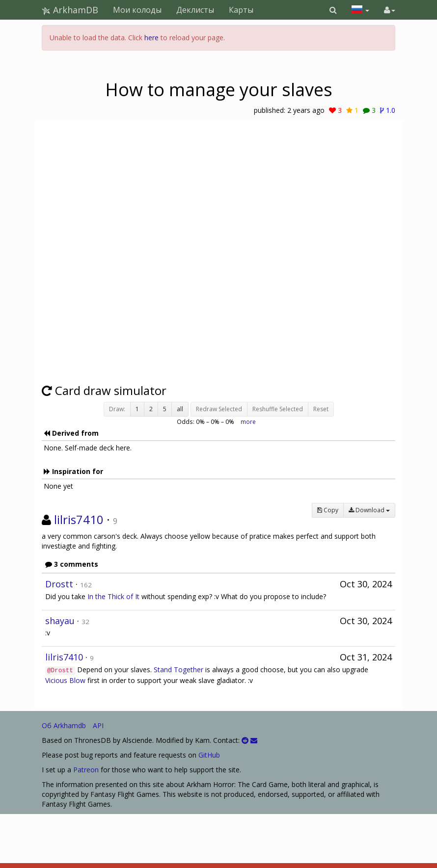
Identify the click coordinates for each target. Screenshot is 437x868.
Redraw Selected (219, 409)
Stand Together (178, 670)
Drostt (59, 584)
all (180, 409)
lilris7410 (79, 519)
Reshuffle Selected (278, 409)
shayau (60, 621)
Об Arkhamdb (64, 725)
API (98, 725)
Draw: (117, 409)
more (248, 421)
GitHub (209, 755)
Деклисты (195, 10)
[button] (333, 10)
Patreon (86, 770)
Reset (321, 409)
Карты (241, 10)
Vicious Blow (65, 680)
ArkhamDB (70, 10)
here (151, 38)
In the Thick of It (113, 596)
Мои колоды (137, 10)
